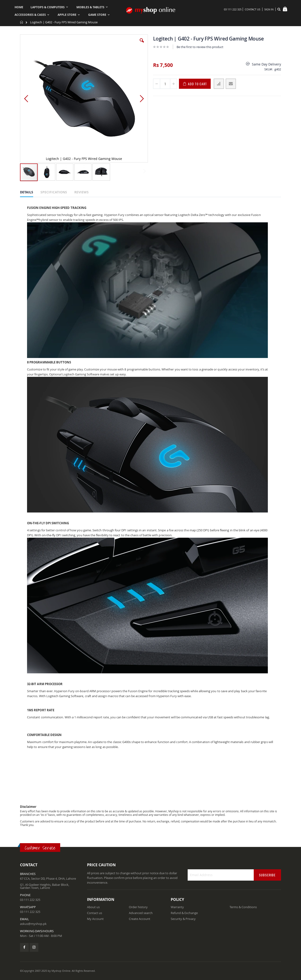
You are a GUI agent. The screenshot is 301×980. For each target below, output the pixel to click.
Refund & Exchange (184, 913)
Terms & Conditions (243, 907)
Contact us (95, 913)
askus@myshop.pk (33, 924)
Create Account (140, 919)
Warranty (177, 907)
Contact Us (253, 9)
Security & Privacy (183, 919)
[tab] (30, 193)
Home (22, 22)
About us (93, 907)
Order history (138, 907)
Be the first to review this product (200, 47)
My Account (95, 919)
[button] (142, 44)
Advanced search (141, 913)
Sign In (269, 9)
